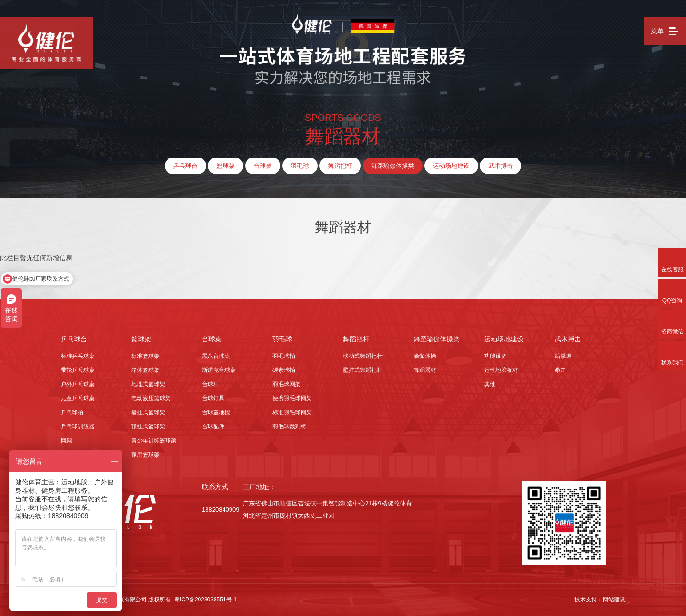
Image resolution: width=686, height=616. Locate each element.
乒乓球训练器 (78, 426)
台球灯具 (213, 398)
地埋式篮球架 (148, 384)
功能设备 (495, 356)
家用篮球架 (145, 455)
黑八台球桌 (216, 356)
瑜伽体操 (425, 356)
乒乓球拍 (72, 412)
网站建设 (614, 600)
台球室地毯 (216, 412)
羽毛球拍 (284, 356)
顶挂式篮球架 (148, 426)
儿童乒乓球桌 (78, 398)
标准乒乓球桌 (78, 356)
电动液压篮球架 (151, 398)
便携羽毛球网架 (292, 398)
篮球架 (226, 166)
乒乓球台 (185, 166)
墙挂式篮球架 (148, 412)
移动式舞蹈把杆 (363, 356)
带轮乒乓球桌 (78, 370)
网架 (66, 441)
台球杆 (210, 384)
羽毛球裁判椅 (289, 426)
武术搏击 (501, 166)
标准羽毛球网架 (292, 412)
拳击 (560, 370)
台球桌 (263, 166)
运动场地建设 (451, 166)
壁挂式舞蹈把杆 (363, 370)
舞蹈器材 (425, 370)
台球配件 (213, 426)
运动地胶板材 (501, 370)
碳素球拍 (284, 370)
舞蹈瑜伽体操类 (393, 166)
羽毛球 (300, 166)
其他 (490, 384)
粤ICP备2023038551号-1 (205, 600)
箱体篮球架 (145, 370)
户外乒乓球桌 (78, 384)
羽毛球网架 (287, 384)
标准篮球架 (145, 356)
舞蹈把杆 (340, 166)
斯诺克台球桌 (219, 370)
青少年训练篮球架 (154, 441)
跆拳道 (563, 356)
